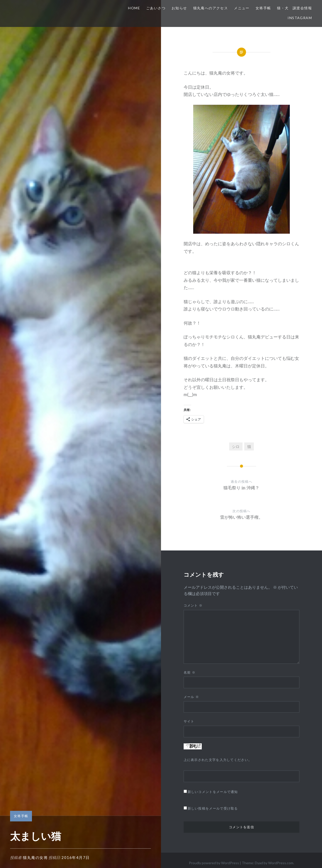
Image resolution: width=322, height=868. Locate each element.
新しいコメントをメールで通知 (213, 792)
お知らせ (179, 8)
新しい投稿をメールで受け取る (213, 808)
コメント (193, 605)
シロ (236, 446)
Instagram (300, 18)
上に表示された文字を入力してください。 (218, 760)
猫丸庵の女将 (35, 857)
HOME (134, 8)
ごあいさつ (156, 8)
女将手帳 (263, 8)
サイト (189, 721)
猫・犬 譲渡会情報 (294, 8)
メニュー (242, 8)
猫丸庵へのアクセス (211, 8)
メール (191, 697)
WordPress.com (281, 863)
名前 (190, 672)
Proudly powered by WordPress (214, 863)
